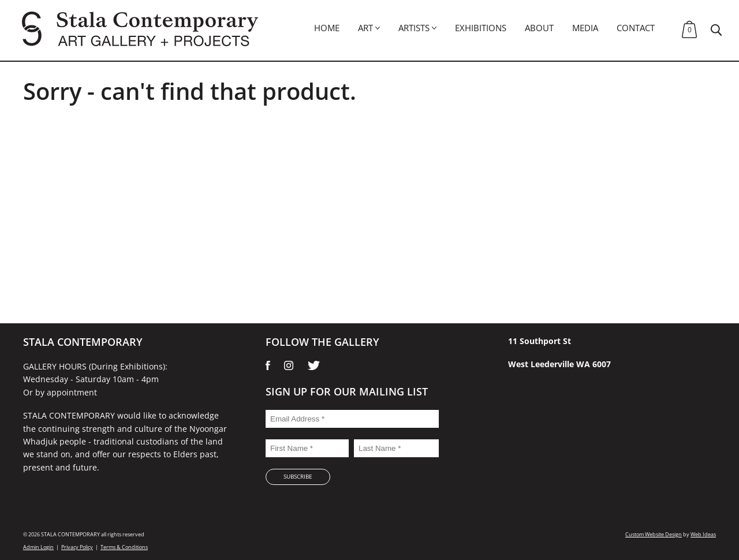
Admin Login (38, 547)
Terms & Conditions (124, 547)
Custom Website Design (654, 534)
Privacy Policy (77, 547)
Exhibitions (481, 28)
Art (365, 28)
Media (585, 28)
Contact (636, 28)
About (539, 28)
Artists (414, 28)
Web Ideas (703, 534)
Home (327, 28)
